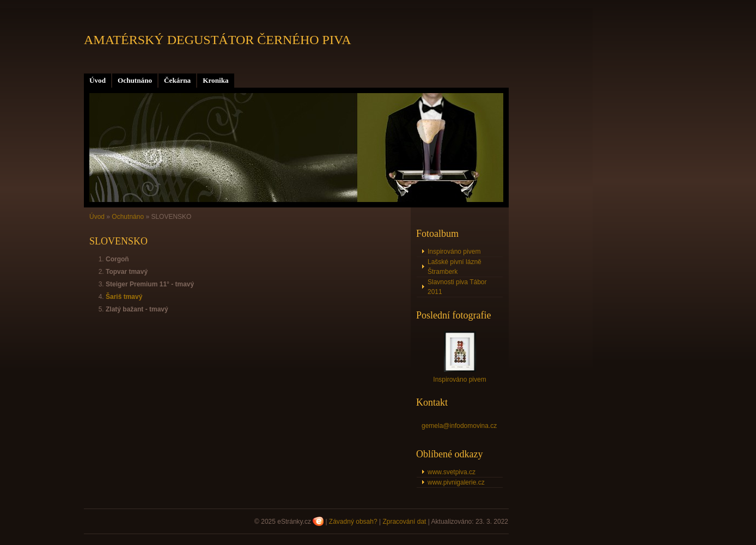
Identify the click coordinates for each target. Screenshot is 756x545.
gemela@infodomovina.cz (459, 426)
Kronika (215, 80)
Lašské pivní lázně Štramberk (455, 267)
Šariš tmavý (124, 297)
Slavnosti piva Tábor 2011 (457, 287)
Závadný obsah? (353, 522)
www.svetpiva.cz (452, 472)
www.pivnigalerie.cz (456, 482)
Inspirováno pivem (454, 252)
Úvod (97, 80)
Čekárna (177, 80)
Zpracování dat (404, 522)
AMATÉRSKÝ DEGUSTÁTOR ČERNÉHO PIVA (218, 40)
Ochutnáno (135, 80)
